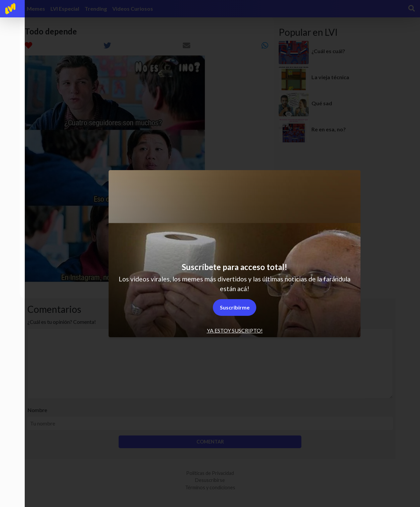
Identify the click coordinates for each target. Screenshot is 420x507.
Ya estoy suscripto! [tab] (235, 330)
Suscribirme (235, 307)
